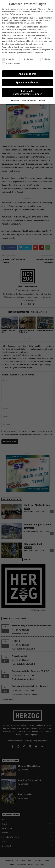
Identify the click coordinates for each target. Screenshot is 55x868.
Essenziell (9, 58)
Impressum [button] (41, 99)
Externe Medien (11, 62)
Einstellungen (14, 51)
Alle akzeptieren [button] (27, 72)
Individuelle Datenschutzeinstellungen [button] (28, 91)
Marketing (44, 58)
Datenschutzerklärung (12, 48)
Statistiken (26, 58)
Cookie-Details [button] (15, 99)
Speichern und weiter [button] (27, 81)
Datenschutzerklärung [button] (29, 99)
